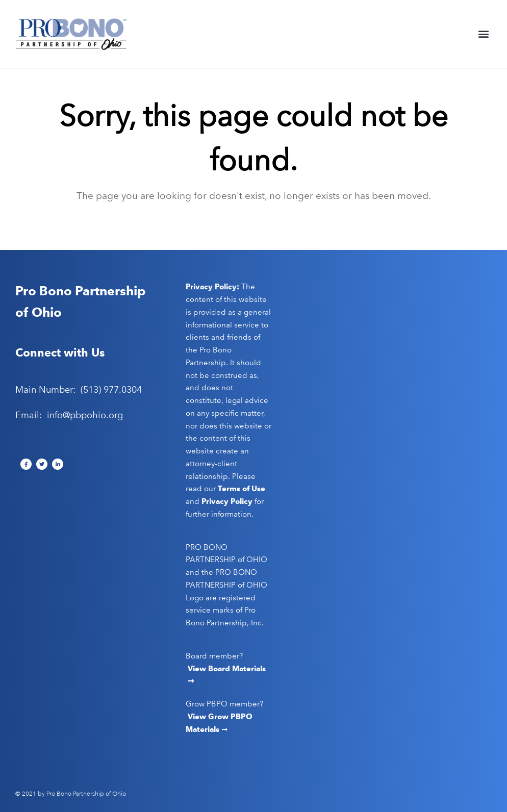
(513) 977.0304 (111, 390)
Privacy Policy (227, 501)
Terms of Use (242, 489)
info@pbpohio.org (85, 415)
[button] (483, 34)
